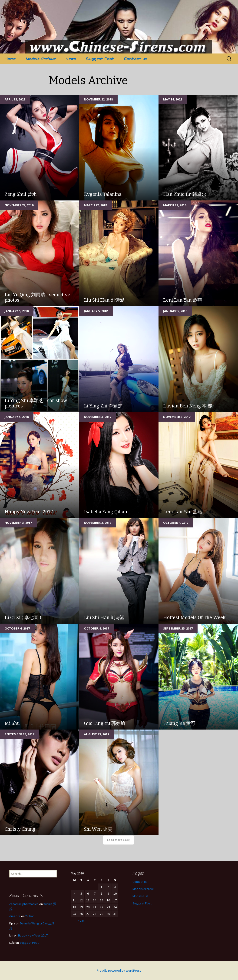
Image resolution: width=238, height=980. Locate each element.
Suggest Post (100, 59)
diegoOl (15, 916)
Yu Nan (30, 916)
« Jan (81, 920)
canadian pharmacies (24, 904)
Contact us (136, 59)
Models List (140, 896)
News (71, 59)
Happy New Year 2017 (33, 935)
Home (10, 59)
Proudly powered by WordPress (119, 970)
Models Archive (41, 59)
